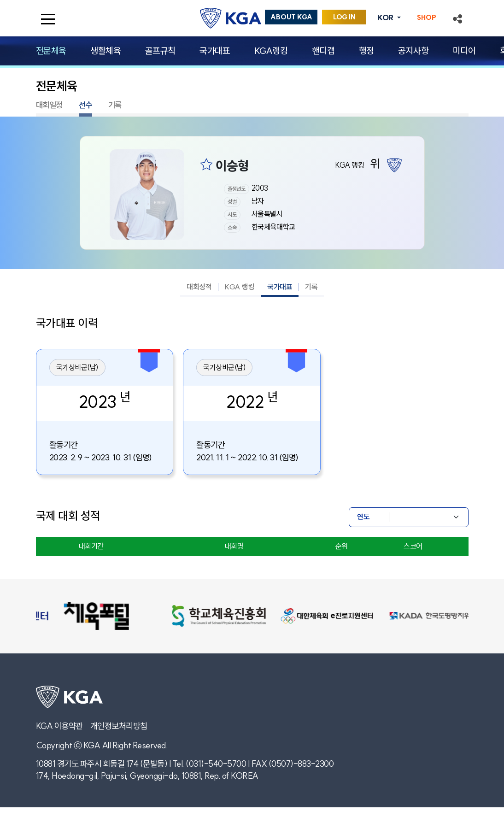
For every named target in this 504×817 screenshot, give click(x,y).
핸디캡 (323, 51)
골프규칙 (160, 51)
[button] (457, 18)
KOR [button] (386, 18)
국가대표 (215, 51)
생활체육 (105, 51)
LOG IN (344, 17)
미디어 (464, 51)
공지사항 (413, 51)
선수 (85, 105)
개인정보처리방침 (119, 726)
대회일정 (49, 105)
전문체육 (51, 51)
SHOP (427, 18)
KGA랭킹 (271, 51)
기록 (115, 105)
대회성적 (199, 287)
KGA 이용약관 (59, 726)
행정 (366, 51)
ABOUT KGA (291, 17)
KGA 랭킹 (239, 287)
